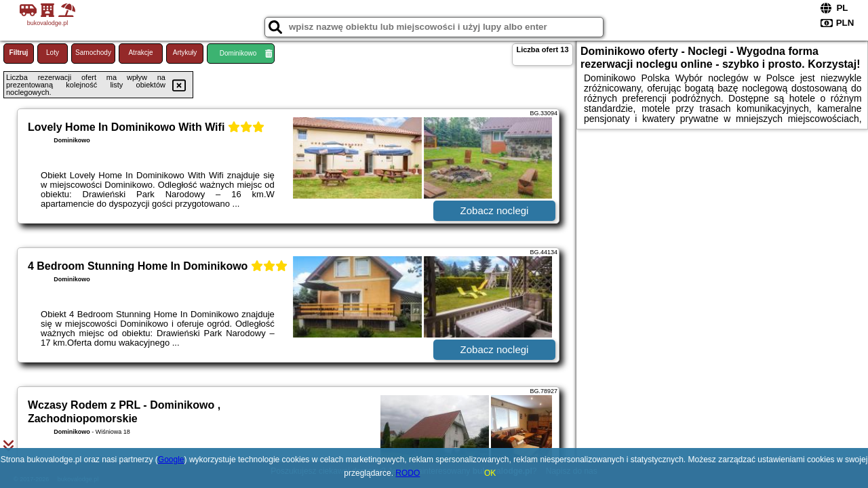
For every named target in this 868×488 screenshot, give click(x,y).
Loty (53, 53)
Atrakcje (140, 53)
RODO (408, 473)
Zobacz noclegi (495, 210)
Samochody (93, 53)
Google (171, 460)
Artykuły (185, 53)
